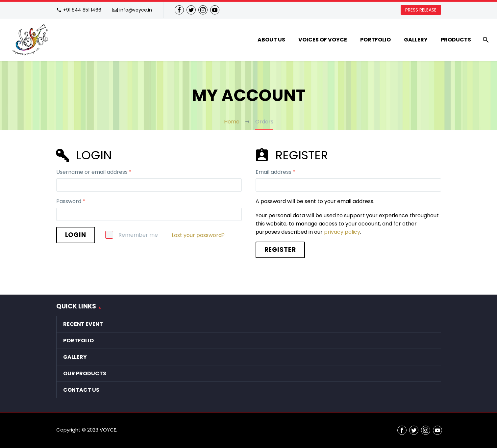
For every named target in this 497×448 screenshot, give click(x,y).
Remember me (138, 235)
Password (71, 201)
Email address (275, 172)
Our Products (85, 373)
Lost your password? (198, 235)
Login (76, 235)
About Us (271, 40)
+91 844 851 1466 (82, 10)
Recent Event (83, 324)
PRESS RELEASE (421, 10)
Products (456, 40)
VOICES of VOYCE (323, 40)
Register (280, 250)
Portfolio (375, 40)
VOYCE (108, 430)
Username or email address (94, 172)
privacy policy (342, 232)
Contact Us (81, 390)
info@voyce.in (136, 10)
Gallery (416, 40)
